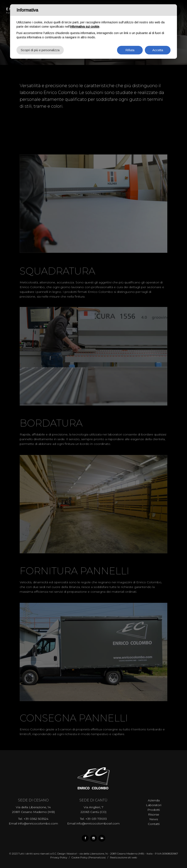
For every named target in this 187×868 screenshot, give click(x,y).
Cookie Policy (79, 857)
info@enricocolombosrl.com (98, 823)
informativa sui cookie (85, 27)
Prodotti (154, 810)
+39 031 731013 (96, 819)
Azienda (154, 800)
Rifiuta (130, 50)
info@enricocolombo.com (38, 823)
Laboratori (154, 805)
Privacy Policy (59, 857)
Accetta (158, 50)
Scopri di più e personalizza (40, 50)
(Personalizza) (97, 857)
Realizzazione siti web (123, 857)
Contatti (154, 824)
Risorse (154, 814)
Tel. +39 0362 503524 (33, 819)
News (154, 819)
